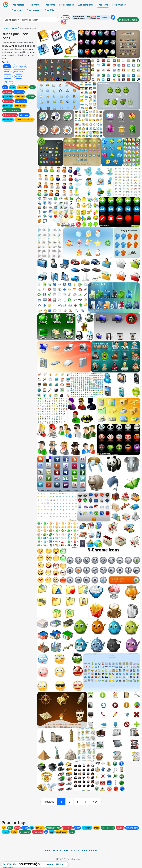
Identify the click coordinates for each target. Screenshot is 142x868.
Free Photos (34, 5)
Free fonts (50, 5)
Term (67, 850)
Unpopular (8, 82)
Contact (93, 850)
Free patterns (34, 10)
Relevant (8, 77)
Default (7, 66)
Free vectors (18, 5)
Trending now (20, 66)
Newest (7, 71)
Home (6, 28)
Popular (19, 77)
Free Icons (103, 5)
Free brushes (119, 5)
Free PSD (49, 10)
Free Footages (67, 5)
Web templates (86, 5)
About (84, 850)
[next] (96, 802)
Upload (66, 17)
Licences (57, 850)
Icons (14, 28)
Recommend (20, 71)
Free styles (17, 10)
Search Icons (11, 20)
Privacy (75, 850)
